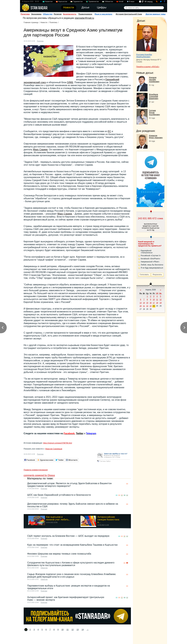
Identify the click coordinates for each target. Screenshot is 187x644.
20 (141, 306)
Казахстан (49, 1)
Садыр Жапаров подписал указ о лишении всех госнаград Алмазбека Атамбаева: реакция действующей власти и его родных (72, 575)
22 (147, 306)
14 (83, 629)
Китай (121, 1)
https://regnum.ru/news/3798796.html (57, 443)
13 (78, 629)
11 (67, 629)
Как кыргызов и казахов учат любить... (58, 518)
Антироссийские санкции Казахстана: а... (108, 520)
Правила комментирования (36, 470)
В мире (132, 1)
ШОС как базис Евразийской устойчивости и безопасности (59, 495)
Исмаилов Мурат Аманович (156, 137)
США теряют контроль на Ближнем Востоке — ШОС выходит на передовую (68, 536)
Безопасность (70, 14)
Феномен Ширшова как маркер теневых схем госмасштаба (59, 554)
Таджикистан (78, 1)
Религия (58, 14)
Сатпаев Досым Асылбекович (154, 113)
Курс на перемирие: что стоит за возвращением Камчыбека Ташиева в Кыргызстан (72, 545)
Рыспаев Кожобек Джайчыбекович (144, 56)
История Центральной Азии (129, 14)
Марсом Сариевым (54, 449)
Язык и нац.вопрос (103, 14)
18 (157, 303)
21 (144, 306)
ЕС (109, 131)
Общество (48, 14)
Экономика (36, 14)
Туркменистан (94, 1)
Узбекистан (109, 1)
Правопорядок (85, 14)
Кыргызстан (63, 1)
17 (154, 303)
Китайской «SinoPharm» (151, 259)
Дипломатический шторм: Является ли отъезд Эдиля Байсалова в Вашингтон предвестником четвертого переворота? (70, 485)
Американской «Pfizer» (150, 262)
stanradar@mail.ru (84, 18)
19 (160, 303)
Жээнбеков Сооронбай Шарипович (154, 96)
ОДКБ (70, 82)
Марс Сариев (40, 150)
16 (151, 303)
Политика (25, 14)
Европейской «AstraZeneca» (147, 252)
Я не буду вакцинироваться (152, 268)
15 (147, 303)
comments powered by (39, 475)
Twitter (80, 433)
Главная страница (31, 22)
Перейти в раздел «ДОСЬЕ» (148, 67)
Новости (44, 22)
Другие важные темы (156, 14)
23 (151, 306)
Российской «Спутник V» (151, 256)
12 (73, 629)
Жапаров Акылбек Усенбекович (154, 80)
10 (63, 629)
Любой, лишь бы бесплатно (152, 265)
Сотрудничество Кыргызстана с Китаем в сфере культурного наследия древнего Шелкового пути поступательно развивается (71, 564)
